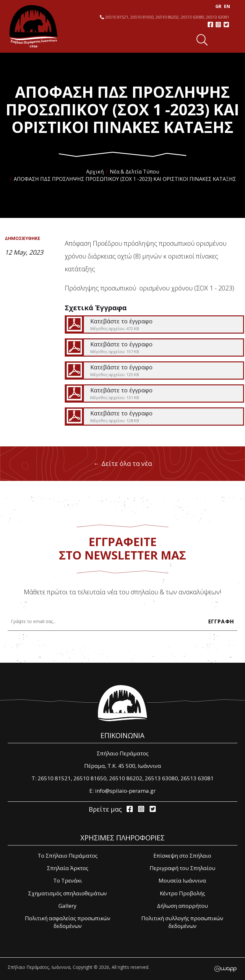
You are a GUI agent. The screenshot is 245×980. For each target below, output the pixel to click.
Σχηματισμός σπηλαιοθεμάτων (67, 893)
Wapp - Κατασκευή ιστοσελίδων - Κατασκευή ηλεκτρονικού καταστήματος (225, 969)
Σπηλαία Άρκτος (68, 868)
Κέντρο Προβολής (182, 893)
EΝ (226, 6)
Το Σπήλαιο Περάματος (68, 856)
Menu (223, 40)
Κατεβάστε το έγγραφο (154, 324)
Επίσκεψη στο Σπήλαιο (182, 856)
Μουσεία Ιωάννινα (182, 880)
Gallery (67, 906)
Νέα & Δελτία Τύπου (134, 172)
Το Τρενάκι (68, 880)
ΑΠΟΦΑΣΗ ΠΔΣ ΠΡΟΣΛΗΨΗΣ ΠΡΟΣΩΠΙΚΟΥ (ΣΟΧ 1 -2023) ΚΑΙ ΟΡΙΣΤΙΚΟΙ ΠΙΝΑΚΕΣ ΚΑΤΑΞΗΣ (125, 179)
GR (218, 6)
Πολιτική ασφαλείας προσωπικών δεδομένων (68, 922)
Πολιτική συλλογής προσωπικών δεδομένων (182, 922)
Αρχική (95, 172)
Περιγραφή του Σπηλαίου (182, 868)
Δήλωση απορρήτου (182, 906)
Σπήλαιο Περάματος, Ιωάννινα (33, 26)
